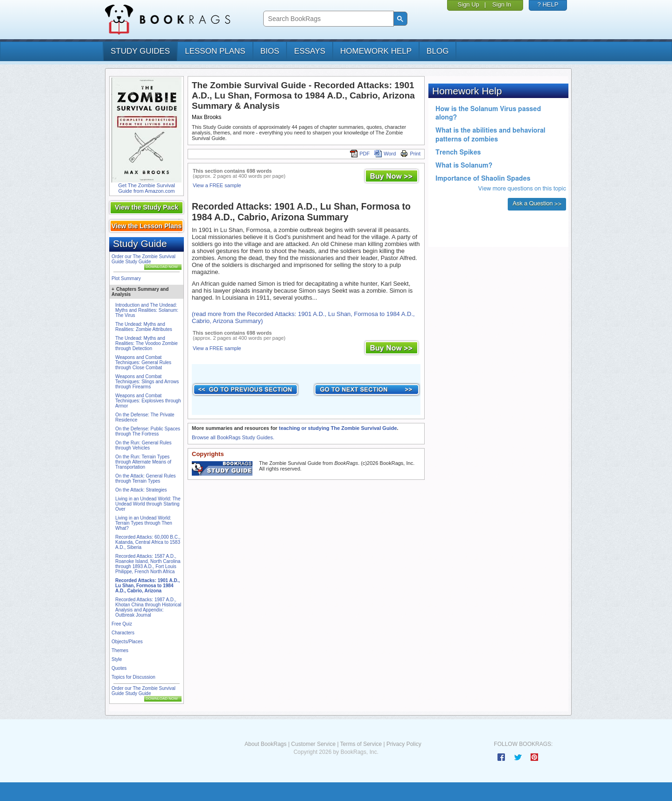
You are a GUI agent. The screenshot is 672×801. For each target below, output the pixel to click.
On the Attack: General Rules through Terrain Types (146, 478)
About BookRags (266, 744)
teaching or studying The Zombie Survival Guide (338, 428)
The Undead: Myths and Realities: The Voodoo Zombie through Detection (147, 343)
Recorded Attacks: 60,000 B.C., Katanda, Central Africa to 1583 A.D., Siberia (148, 542)
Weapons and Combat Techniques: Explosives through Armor (148, 401)
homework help (376, 51)
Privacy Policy (404, 744)
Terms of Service (361, 744)
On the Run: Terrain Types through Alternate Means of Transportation (143, 462)
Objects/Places (127, 642)
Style (117, 659)
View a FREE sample (217, 185)
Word (385, 154)
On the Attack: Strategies (141, 490)
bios (270, 51)
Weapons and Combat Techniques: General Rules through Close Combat (143, 362)
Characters (123, 633)
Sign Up (469, 4)
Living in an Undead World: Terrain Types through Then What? (144, 523)
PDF (360, 154)
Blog (437, 51)
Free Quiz (122, 624)
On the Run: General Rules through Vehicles (143, 445)
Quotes (119, 668)
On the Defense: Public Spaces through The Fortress (148, 431)
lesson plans (215, 51)
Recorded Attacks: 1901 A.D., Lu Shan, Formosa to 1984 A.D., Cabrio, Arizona (147, 586)
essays (310, 51)
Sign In (502, 4)
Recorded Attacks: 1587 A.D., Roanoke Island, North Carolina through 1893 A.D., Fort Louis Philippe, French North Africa (148, 564)
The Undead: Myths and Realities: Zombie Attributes (144, 327)
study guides (140, 51)
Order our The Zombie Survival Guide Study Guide (143, 259)
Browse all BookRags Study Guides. (233, 437)
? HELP (548, 4)
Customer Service (313, 744)
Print (410, 154)
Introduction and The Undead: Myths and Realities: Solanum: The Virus (147, 310)
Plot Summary (126, 278)
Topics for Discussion (133, 677)
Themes (120, 650)
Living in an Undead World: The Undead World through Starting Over (148, 504)
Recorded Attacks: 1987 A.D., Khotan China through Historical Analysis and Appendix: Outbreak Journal (148, 607)
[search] (327, 19)
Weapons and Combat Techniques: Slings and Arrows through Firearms (147, 382)
